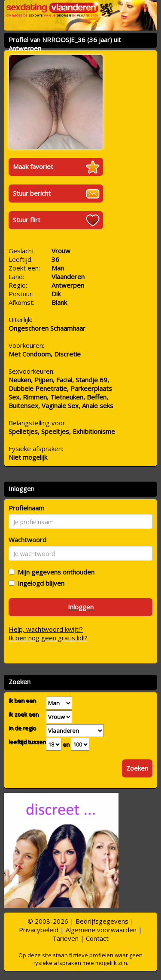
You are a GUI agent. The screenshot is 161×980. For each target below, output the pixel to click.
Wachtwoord (27, 540)
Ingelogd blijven (39, 583)
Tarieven (65, 938)
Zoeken (137, 768)
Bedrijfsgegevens (102, 921)
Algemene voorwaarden (101, 930)
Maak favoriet (33, 166)
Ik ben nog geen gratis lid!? (48, 638)
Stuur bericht (32, 193)
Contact (97, 938)
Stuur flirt (27, 220)
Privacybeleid (39, 930)
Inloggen (81, 607)
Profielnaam (26, 508)
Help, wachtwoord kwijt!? (46, 629)
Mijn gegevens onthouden (54, 572)
